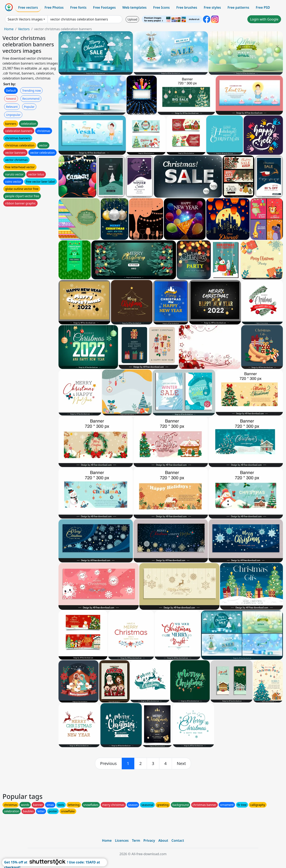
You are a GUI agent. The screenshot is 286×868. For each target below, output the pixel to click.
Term (136, 840)
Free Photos (54, 7)
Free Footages (104, 7)
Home (9, 29)
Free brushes (187, 7)
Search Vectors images (25, 19)
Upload (132, 19)
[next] (181, 764)
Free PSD (263, 7)
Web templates (134, 7)
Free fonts (78, 7)
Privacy (149, 840)
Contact (178, 840)
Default (11, 91)
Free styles (212, 7)
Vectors (24, 29)
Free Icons (161, 7)
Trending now (31, 91)
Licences (122, 840)
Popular (29, 107)
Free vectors (28, 7)
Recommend (31, 99)
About (163, 840)
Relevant (12, 107)
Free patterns (238, 7)
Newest (11, 99)
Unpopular (13, 115)
